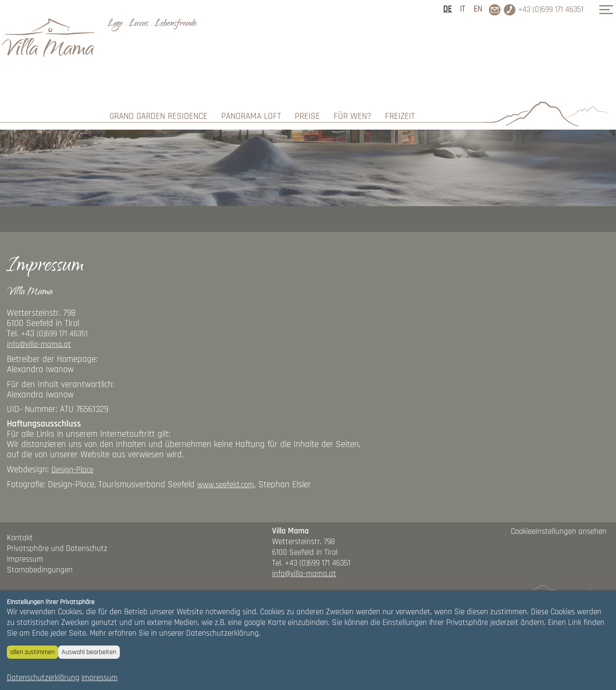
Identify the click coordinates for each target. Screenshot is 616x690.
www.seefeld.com (226, 547)
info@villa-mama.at (39, 406)
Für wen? (352, 51)
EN (478, 9)
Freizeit (400, 51)
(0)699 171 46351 (62, 396)
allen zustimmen (33, 652)
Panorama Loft (251, 51)
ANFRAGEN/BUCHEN (555, 95)
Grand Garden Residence (158, 51)
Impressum (99, 678)
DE (447, 9)
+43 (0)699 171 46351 (551, 10)
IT (462, 9)
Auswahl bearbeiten (89, 652)
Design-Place (72, 532)
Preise (307, 51)
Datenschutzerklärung (43, 678)
